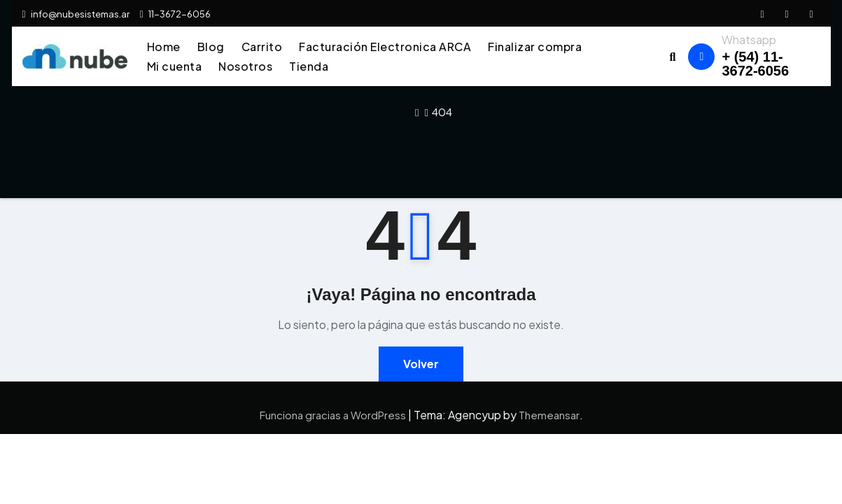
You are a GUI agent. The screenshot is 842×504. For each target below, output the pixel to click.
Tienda (309, 66)
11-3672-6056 (175, 14)
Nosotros (245, 66)
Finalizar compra (535, 47)
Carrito (262, 47)
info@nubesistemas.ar (76, 14)
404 (442, 112)
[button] (673, 56)
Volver (421, 364)
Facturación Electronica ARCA (385, 47)
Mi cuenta (175, 66)
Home (164, 47)
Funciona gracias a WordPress (334, 415)
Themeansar (549, 415)
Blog (211, 47)
